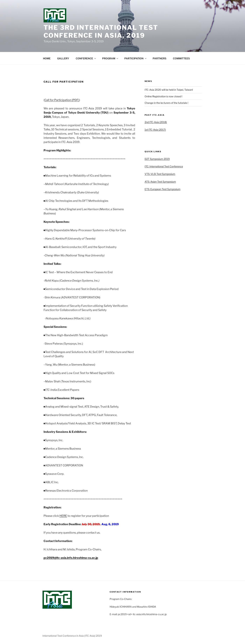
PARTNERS (159, 58)
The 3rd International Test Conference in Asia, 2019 (101, 31)
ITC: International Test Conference (164, 166)
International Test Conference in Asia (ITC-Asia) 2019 (72, 636)
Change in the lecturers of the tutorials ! (166, 103)
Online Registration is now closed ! (163, 96)
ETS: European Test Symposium (163, 189)
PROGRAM (110, 58)
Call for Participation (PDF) (62, 100)
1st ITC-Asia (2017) (155, 130)
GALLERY (63, 58)
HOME (47, 58)
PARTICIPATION (136, 58)
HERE (63, 516)
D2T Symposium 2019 (157, 159)
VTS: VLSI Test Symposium (160, 174)
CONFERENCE (86, 58)
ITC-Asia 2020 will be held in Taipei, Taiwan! (169, 90)
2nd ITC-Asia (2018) (156, 122)
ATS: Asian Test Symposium (160, 182)
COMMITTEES (181, 58)
